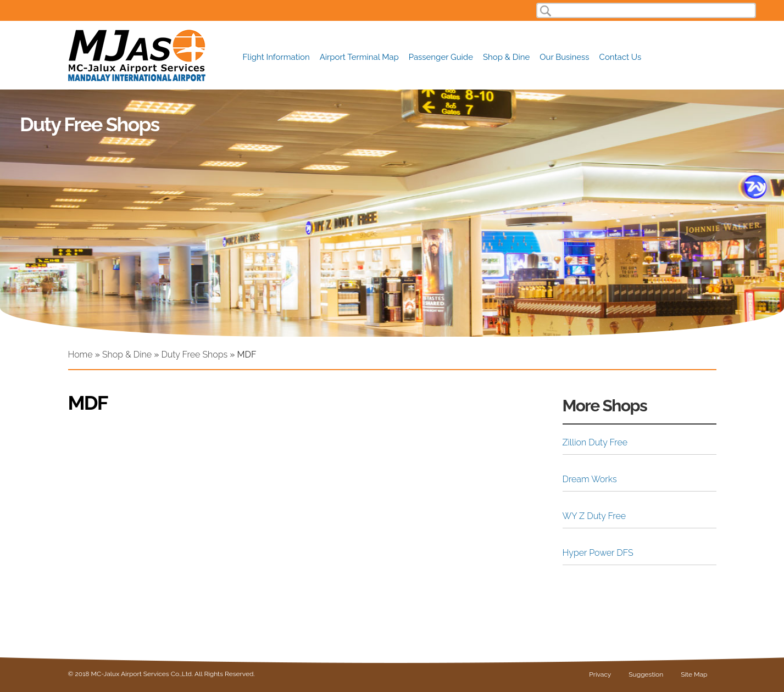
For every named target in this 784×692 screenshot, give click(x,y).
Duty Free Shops (194, 355)
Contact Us (621, 56)
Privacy (600, 674)
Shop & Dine (506, 56)
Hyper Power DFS (598, 553)
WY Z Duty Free (594, 516)
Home (80, 355)
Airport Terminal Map (359, 57)
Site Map (694, 674)
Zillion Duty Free (595, 442)
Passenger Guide (441, 56)
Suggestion (646, 674)
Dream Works (590, 479)
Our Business (564, 56)
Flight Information (276, 56)
